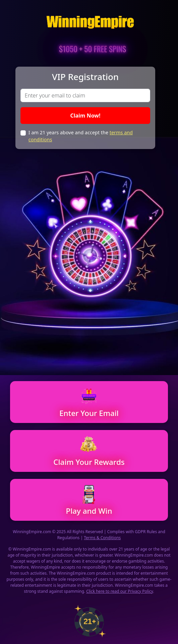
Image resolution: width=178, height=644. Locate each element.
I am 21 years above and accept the (81, 136)
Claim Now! (85, 116)
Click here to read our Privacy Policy (120, 591)
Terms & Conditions (102, 538)
